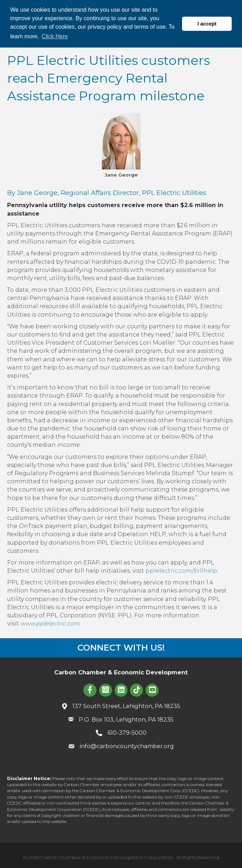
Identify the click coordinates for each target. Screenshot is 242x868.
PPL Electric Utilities (174, 193)
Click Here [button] (55, 36)
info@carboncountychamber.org (127, 746)
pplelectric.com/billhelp (181, 571)
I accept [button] (207, 24)
